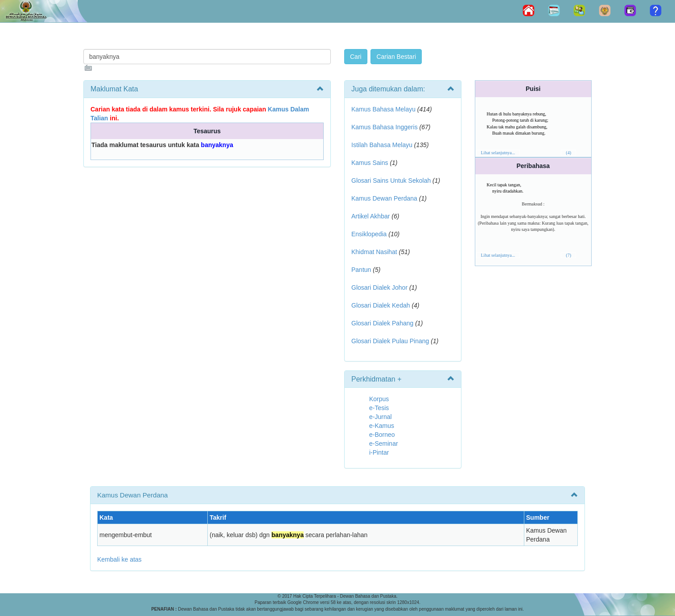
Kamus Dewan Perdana (384, 198)
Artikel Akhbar (370, 216)
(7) (568, 255)
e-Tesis (379, 408)
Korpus (379, 399)
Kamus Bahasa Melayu (384, 109)
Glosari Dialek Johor (379, 287)
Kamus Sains (370, 163)
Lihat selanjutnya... (498, 153)
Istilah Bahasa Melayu (382, 145)
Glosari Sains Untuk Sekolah (391, 181)
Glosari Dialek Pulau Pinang (390, 341)
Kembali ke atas (119, 559)
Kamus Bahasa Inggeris (385, 127)
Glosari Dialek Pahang (382, 323)
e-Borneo (382, 435)
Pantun (361, 270)
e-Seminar (384, 444)
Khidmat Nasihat (374, 252)
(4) (568, 153)
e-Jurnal (381, 417)
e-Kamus (382, 426)
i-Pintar (379, 452)
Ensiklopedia (369, 234)
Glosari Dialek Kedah (381, 305)
